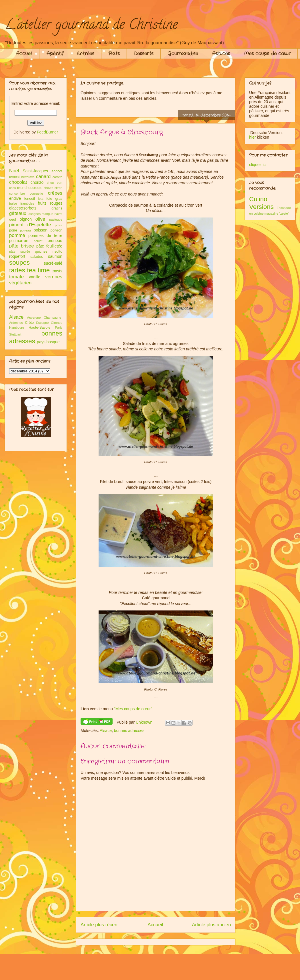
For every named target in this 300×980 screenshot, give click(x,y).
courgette (36, 193)
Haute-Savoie (39, 328)
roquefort (17, 256)
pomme (17, 235)
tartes (17, 270)
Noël (14, 171)
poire (13, 230)
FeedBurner (47, 132)
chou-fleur (16, 188)
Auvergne (34, 318)
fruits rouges (50, 203)
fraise (13, 203)
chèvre (49, 188)
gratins (57, 208)
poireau (25, 230)
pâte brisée (22, 246)
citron (58, 188)
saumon (55, 256)
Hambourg (17, 328)
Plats (114, 54)
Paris (59, 328)
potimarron (19, 241)
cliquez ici (258, 165)
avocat (14, 177)
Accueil (24, 54)
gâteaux (18, 213)
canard (43, 176)
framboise (27, 203)
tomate (16, 277)
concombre (17, 193)
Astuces (221, 54)
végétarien (20, 283)
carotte (57, 177)
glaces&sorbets (23, 208)
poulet (38, 241)
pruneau (55, 241)
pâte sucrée (20, 252)
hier (252, 137)
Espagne (42, 323)
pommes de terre (45, 235)
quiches (41, 252)
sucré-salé (53, 263)
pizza (59, 225)
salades (37, 257)
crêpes (55, 193)
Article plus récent (100, 925)
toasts (57, 271)
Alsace (106, 730)
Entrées (86, 54)
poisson (41, 230)
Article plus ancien (211, 925)
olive (40, 219)
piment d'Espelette (30, 225)
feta (41, 199)
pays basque (48, 342)
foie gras (54, 199)
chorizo (37, 182)
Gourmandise (183, 54)
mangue (47, 214)
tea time (38, 270)
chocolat (18, 182)
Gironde (57, 323)
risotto (57, 252)
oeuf (13, 219)
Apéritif (55, 54)
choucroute (33, 188)
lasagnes (34, 214)
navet (58, 214)
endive (15, 198)
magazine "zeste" (277, 213)
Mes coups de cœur (267, 54)
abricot (57, 171)
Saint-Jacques (35, 171)
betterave (28, 177)
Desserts (144, 54)
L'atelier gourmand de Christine (91, 26)
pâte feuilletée (49, 246)
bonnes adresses (129, 730)
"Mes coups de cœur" (133, 709)
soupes (19, 263)
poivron (56, 230)
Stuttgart (15, 334)
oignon (26, 219)
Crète (30, 323)
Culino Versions (261, 203)
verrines (54, 277)
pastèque (56, 219)
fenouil (30, 199)
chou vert (55, 183)
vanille (35, 277)
